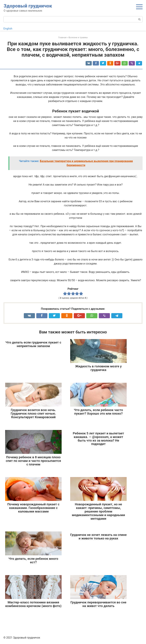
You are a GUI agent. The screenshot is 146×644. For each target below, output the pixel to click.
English (8, 29)
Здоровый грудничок (28, 6)
